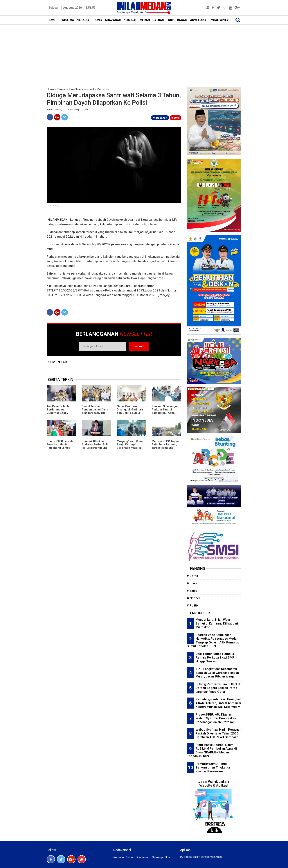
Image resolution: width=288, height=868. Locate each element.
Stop (175, 118)
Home (51, 89)
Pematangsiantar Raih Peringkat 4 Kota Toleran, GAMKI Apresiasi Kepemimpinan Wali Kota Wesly (218, 703)
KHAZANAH (113, 20)
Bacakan (160, 118)
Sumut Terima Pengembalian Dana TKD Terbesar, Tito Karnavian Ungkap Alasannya (95, 413)
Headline (75, 89)
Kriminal (89, 89)
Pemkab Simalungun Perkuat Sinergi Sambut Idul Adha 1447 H (165, 411)
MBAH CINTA (220, 20)
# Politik (193, 605)
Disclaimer (143, 857)
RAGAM (182, 20)
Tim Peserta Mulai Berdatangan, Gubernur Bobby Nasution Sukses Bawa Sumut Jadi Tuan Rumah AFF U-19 (61, 415)
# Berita (192, 576)
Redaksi (119, 857)
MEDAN (145, 20)
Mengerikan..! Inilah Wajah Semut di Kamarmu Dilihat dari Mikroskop (217, 623)
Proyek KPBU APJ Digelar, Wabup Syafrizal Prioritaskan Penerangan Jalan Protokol (216, 718)
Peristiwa (103, 89)
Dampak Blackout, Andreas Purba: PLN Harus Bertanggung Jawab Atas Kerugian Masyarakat (96, 448)
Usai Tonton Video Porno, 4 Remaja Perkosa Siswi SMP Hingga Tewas (215, 658)
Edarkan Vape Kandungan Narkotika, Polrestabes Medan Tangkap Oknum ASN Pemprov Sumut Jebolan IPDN (213, 641)
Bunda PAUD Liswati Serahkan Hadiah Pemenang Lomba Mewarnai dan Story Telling (60, 448)
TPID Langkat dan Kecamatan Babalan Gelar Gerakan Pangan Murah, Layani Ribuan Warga (217, 673)
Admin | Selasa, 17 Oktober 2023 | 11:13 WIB (68, 110)
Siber (130, 857)
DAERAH (158, 20)
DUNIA (98, 20)
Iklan (168, 857)
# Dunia (192, 583)
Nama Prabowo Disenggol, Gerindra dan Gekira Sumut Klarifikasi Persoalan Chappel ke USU (130, 413)
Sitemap (157, 857)
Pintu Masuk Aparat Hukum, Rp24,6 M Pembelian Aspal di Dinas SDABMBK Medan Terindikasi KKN (212, 750)
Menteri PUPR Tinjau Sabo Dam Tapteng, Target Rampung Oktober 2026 (165, 446)
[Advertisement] (144, 52)
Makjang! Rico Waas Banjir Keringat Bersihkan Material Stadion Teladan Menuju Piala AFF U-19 (130, 449)
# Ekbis (192, 591)
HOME (52, 20)
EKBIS (171, 20)
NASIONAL (84, 20)
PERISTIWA (66, 20)
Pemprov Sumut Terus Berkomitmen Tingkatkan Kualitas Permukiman (214, 767)
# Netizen (194, 598)
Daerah (62, 89)
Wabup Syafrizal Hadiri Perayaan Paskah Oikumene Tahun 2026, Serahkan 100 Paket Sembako (218, 733)
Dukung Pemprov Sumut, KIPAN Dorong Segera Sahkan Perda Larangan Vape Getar (218, 688)
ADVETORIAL (199, 20)
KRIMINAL (130, 20)
